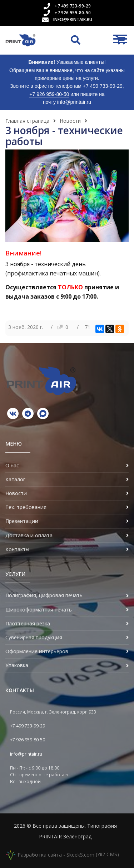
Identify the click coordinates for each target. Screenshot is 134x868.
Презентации (22, 521)
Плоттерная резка (28, 623)
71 (88, 327)
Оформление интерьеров (37, 651)
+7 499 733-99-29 (73, 6)
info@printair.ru (73, 19)
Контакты (17, 549)
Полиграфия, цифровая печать (44, 595)
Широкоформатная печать (39, 610)
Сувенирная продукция (34, 637)
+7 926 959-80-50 (73, 13)
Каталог (15, 479)
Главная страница (27, 121)
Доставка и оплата (29, 535)
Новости (70, 121)
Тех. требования (26, 507)
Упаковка (17, 665)
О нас (12, 465)
